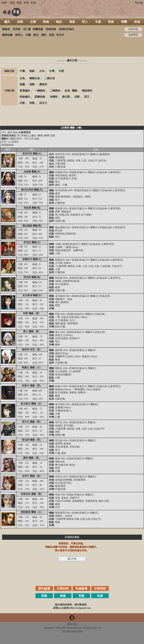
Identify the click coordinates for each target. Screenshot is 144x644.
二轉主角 (50, 78)
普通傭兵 (25, 91)
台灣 (52, 71)
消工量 (27, 29)
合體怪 (54, 97)
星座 (52, 35)
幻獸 (22, 103)
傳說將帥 (87, 91)
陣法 (36, 35)
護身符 (43, 84)
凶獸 (77, 97)
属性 (44, 35)
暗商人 (19, 35)
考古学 (60, 35)
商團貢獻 (38, 29)
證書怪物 (40, 97)
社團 (28, 35)
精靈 (22, 84)
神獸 (32, 103)
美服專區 (133, 35)
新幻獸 (66, 97)
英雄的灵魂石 (67, 29)
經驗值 (6, 29)
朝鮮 (32, 71)
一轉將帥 (40, 91)
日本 (42, 71)
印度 (61, 71)
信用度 (16, 29)
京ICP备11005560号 (72, 632)
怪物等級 (51, 29)
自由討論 (133, 29)
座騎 (32, 84)
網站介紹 (72, 624)
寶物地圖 (7, 35)
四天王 (43, 103)
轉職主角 (35, 78)
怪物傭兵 (25, 97)
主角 (22, 78)
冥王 (87, 97)
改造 (67, 91)
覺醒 (75, 91)
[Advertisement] (72, 47)
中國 (22, 71)
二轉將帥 (55, 91)
